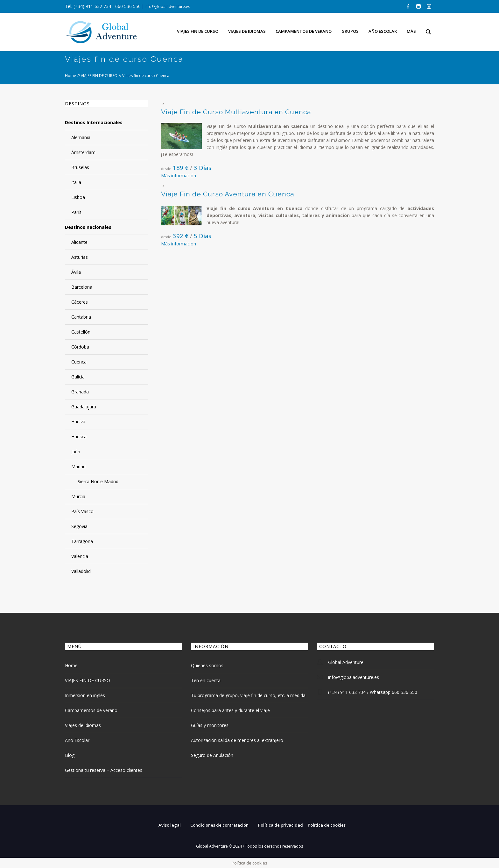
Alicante (79, 242)
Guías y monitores (210, 725)
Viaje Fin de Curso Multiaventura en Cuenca (236, 112)
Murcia (78, 496)
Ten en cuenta (206, 680)
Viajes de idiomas (83, 725)
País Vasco (82, 511)
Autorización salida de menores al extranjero (237, 740)
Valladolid (81, 571)
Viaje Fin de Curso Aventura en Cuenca (228, 194)
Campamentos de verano (91, 710)
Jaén (76, 452)
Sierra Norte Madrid (98, 481)
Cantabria (81, 317)
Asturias (80, 257)
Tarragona (82, 541)
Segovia (79, 526)
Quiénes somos (207, 665)
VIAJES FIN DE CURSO (99, 76)
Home (70, 76)
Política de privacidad (281, 825)
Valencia (80, 556)
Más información (179, 176)
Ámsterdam (83, 152)
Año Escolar (77, 740)
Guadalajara (84, 407)
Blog (70, 755)
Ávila (76, 272)
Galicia (78, 377)
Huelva (78, 422)
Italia (76, 182)
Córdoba (80, 347)
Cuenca (79, 362)
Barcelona (82, 287)
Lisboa (78, 197)
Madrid (78, 466)
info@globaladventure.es (167, 7)
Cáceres (80, 302)
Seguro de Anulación (212, 755)
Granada (80, 392)
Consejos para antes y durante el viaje (230, 710)
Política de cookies (327, 825)
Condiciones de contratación (219, 825)
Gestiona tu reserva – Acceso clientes (104, 770)
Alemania (81, 137)
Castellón (81, 332)
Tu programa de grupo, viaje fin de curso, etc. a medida (248, 695)
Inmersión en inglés (85, 695)
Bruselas (80, 167)
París (76, 212)
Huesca (79, 437)
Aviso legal (170, 825)
